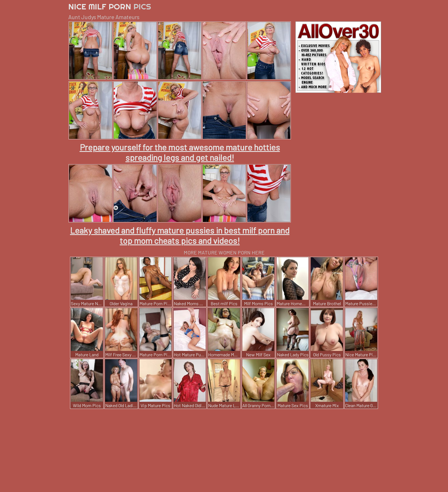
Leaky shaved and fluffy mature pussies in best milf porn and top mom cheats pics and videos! (180, 235)
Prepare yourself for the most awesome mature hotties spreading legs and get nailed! (180, 152)
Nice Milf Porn (110, 6)
